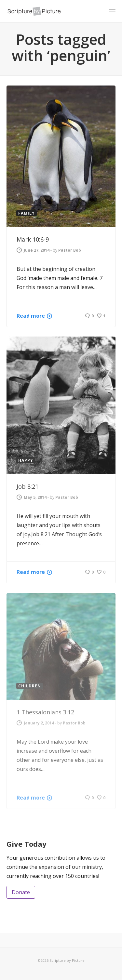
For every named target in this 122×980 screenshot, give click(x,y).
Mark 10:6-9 (33, 239)
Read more (31, 316)
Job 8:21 (27, 486)
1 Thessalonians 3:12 (45, 712)
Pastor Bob (70, 250)
